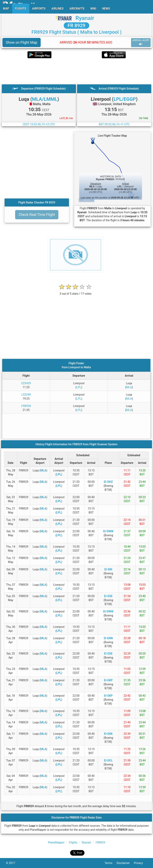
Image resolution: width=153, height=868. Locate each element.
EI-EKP (108, 680)
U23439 (26, 383)
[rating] (76, 292)
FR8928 (26, 406)
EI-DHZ (108, 482)
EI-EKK (108, 734)
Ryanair (85, 18)
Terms (111, 863)
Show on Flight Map (22, 42)
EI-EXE (108, 596)
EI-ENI (108, 569)
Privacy (140, 863)
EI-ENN (108, 638)
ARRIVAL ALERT (141, 42)
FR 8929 (77, 26)
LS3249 (26, 395)
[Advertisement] (76, 71)
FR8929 (100, 842)
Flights (73, 842)
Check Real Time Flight (37, 215)
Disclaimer (125, 863)
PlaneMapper (56, 842)
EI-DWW (108, 531)
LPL (79, 387)
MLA (129, 387)
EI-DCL (108, 760)
